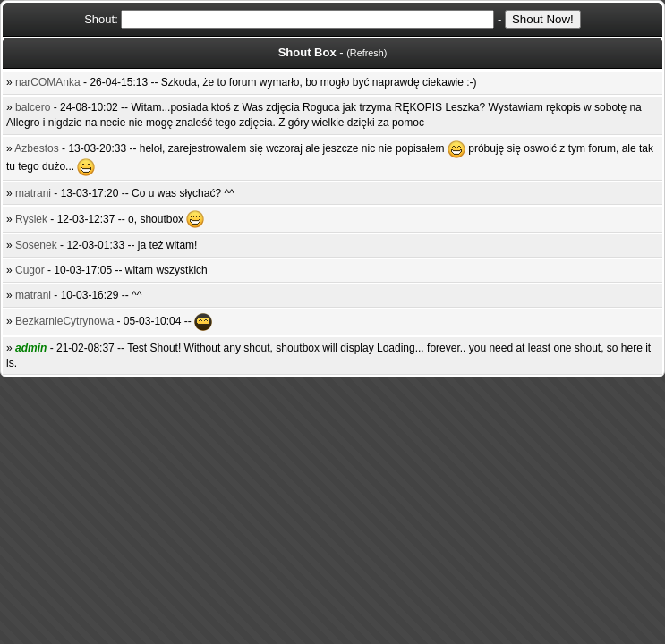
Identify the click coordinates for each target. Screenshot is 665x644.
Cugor (30, 270)
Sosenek (36, 245)
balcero (33, 107)
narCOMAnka (48, 82)
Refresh (367, 53)
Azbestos (36, 148)
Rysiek (31, 219)
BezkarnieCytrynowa (64, 321)
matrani (33, 193)
